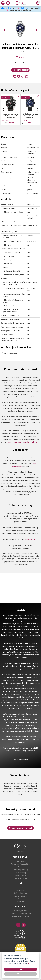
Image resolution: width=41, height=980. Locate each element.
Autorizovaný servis (20, 896)
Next (38, 109)
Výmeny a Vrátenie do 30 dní (21, 864)
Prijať (21, 969)
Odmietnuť (20, 974)
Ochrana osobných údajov (20, 916)
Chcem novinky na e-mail (20, 828)
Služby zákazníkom (20, 893)
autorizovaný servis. (33, 540)
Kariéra (20, 899)
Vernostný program (20, 911)
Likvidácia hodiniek (20, 878)
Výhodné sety (24, 8)
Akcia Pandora (6, 8)
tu (28, 964)
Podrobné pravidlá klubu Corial (20, 914)
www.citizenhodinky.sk (20, 760)
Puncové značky (20, 873)
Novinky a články (20, 876)
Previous (3, 109)
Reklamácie (21, 867)
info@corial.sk (20, 851)
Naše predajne (20, 890)
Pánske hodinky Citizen (11, 354)
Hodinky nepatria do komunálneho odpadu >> (23, 442)
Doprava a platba (20, 861)
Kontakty (21, 902)
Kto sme (21, 887)
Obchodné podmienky (21, 870)
